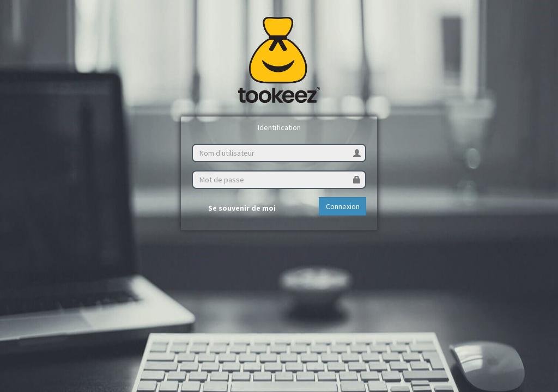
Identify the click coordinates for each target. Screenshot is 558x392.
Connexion (343, 206)
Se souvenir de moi (234, 208)
